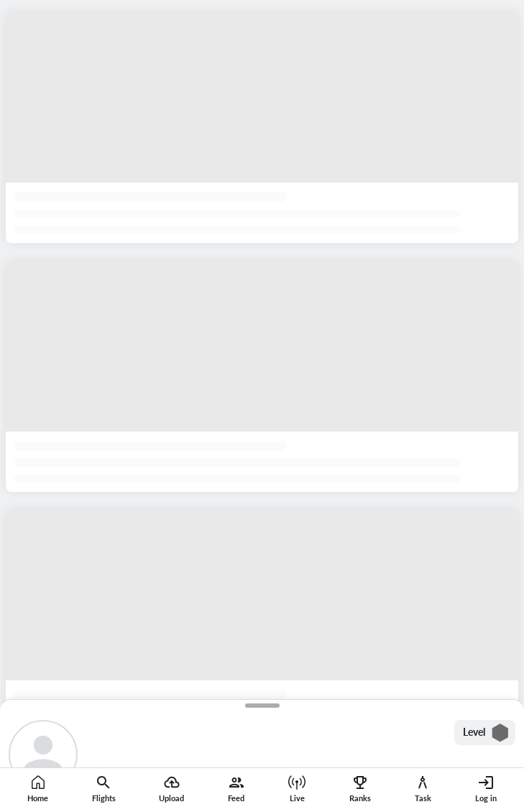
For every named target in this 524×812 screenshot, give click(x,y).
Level (486, 733)
